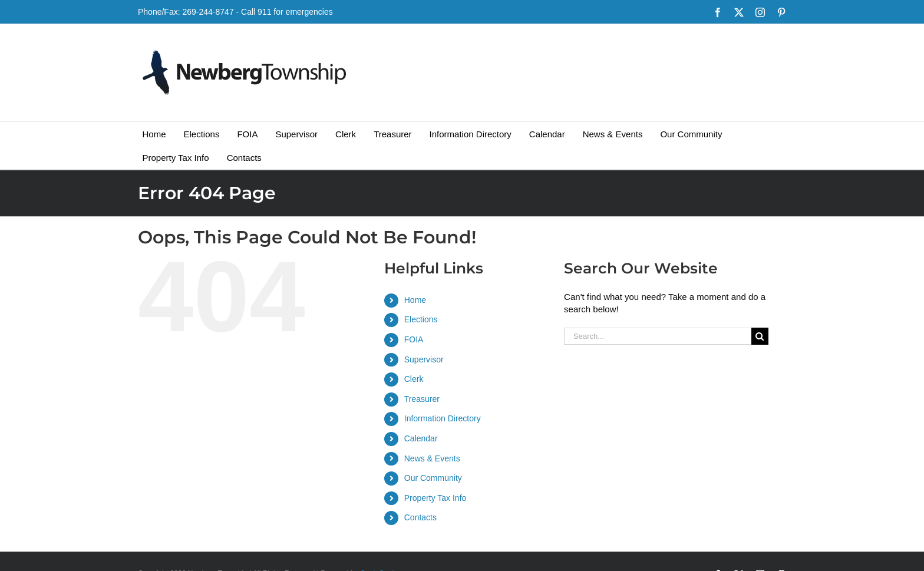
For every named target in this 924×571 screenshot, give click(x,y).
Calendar (421, 438)
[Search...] (658, 336)
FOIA (414, 339)
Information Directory (443, 418)
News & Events (432, 458)
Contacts (420, 517)
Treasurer (422, 399)
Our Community (433, 478)
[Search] (760, 336)
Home (415, 300)
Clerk (414, 379)
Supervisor (424, 359)
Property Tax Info (435, 498)
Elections (421, 319)
